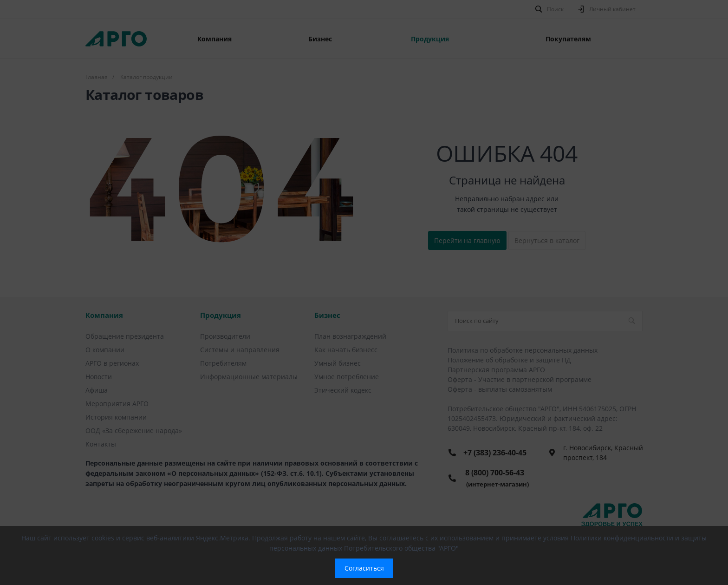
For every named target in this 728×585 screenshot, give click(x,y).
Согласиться (364, 568)
